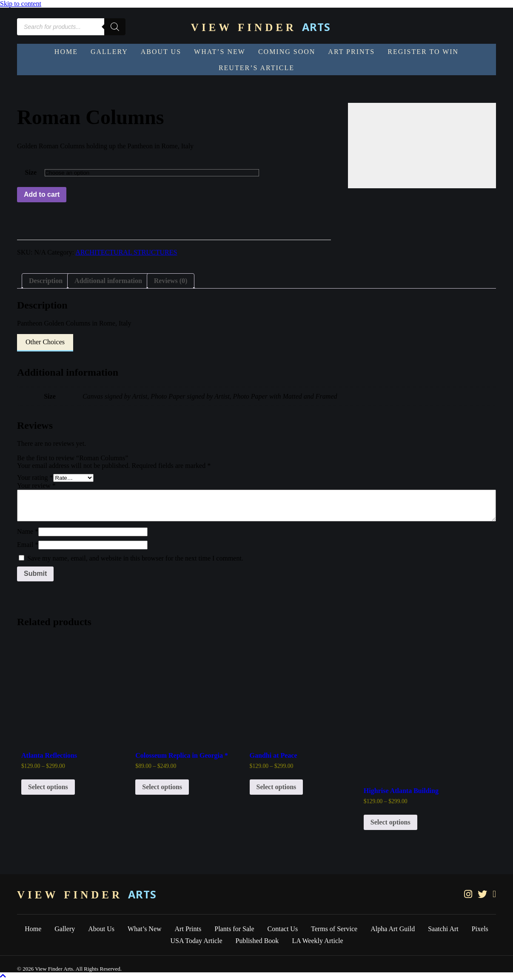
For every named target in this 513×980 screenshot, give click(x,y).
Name (28, 531)
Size (31, 172)
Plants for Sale (234, 929)
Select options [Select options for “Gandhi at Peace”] (276, 787)
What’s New (145, 929)
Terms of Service (334, 929)
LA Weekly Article (317, 941)
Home (33, 929)
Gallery (65, 929)
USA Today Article (196, 941)
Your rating (35, 477)
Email (28, 545)
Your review (36, 486)
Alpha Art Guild (393, 929)
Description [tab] (46, 281)
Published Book (257, 941)
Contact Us (283, 929)
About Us (101, 929)
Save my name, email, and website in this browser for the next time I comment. (135, 558)
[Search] (115, 27)
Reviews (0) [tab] (171, 281)
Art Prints (188, 929)
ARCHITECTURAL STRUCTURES (126, 252)
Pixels (480, 929)
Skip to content (21, 4)
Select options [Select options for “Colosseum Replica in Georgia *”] (162, 787)
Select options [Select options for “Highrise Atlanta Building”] (390, 822)
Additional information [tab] (108, 281)
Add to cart (42, 194)
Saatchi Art (443, 929)
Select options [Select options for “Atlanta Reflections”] (48, 787)
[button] (45, 343)
